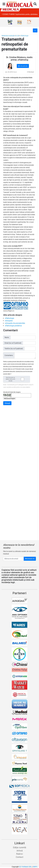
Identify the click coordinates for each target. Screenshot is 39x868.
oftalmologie (10, 318)
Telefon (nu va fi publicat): (14, 349)
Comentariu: (9, 355)
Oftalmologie (24, 36)
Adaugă (7, 403)
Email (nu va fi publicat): (13, 343)
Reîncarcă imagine (10, 398)
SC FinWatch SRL (25, 867)
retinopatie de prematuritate (15, 323)
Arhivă (20, 851)
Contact (20, 857)
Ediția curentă (19, 847)
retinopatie (9, 321)
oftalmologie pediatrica (13, 326)
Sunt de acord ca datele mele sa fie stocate (17, 379)
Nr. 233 (17, 36)
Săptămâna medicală (8, 36)
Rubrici (19, 854)
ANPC (35, 867)
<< (35, 30)
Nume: (7, 337)
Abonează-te (30, 559)
